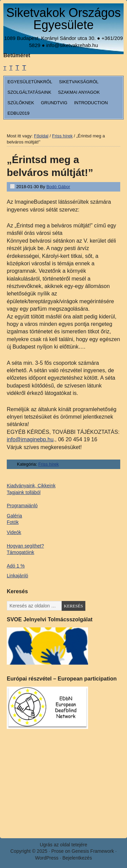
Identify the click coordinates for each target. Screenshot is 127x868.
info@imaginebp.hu (30, 439)
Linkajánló (17, 576)
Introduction (91, 103)
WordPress (47, 858)
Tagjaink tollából (24, 492)
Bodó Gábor (58, 187)
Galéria (14, 516)
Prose (57, 851)
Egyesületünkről (30, 82)
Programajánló (22, 506)
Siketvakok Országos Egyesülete (63, 19)
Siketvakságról (79, 82)
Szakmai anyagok (79, 92)
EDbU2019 (18, 113)
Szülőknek (21, 103)
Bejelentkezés (77, 858)
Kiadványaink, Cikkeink (31, 486)
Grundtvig (54, 103)
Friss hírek (49, 464)
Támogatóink (20, 552)
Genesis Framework (93, 851)
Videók (14, 532)
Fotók (13, 522)
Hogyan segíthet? (25, 546)
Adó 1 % (16, 566)
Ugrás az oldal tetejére (63, 845)
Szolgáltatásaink (29, 92)
